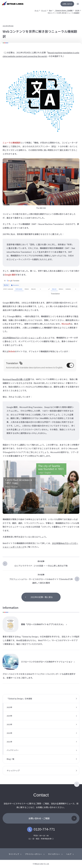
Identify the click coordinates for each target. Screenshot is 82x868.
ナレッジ (44, 10)
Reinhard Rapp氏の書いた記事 (16, 379)
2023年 (9, 724)
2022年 (77, 10)
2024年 (9, 716)
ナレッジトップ (13, 770)
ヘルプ (69, 854)
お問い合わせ (67, 4)
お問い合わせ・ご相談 (39, 818)
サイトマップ (14, 854)
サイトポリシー (54, 854)
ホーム (37, 10)
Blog (50, 10)
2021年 (9, 742)
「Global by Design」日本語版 (63, 10)
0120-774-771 (41, 829)
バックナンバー (13, 750)
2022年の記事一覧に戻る (42, 597)
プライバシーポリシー (34, 854)
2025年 (9, 707)
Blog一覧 (11, 759)
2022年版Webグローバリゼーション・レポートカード (27, 338)
